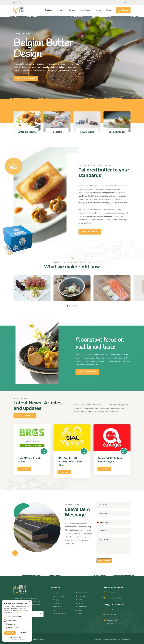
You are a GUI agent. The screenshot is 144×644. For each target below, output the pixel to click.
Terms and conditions (111, 639)
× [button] (30, 602)
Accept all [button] (10, 633)
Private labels (57, 607)
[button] (67, 306)
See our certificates (87, 372)
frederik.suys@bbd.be (114, 598)
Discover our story (90, 232)
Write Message (105, 540)
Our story (72, 10)
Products (49, 10)
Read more (24, 469)
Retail (80, 600)
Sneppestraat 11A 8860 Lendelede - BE (114, 622)
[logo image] (18, 10)
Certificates (86, 10)
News (109, 10)
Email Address (104, 514)
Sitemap (98, 639)
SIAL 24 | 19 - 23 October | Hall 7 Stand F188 (70, 461)
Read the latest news (25, 416)
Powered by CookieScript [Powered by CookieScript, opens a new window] (17, 640)
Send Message (104, 561)
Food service (82, 596)
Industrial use (82, 593)
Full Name (103, 505)
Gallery (98, 10)
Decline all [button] (24, 633)
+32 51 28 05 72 (112, 592)
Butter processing (58, 596)
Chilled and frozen (58, 603)
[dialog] (17, 621)
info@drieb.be (111, 614)
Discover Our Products (26, 82)
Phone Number (104, 522)
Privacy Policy (126, 639)
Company (103, 531)
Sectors (60, 10)
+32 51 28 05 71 (112, 609)
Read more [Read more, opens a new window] (18, 612)
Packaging (56, 600)
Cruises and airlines (59, 614)
